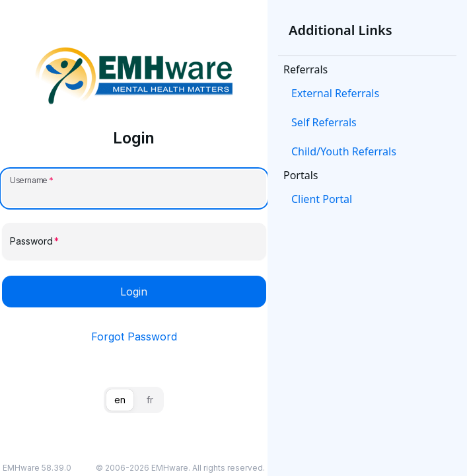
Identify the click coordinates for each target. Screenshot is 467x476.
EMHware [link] (170, 468)
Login (134, 292)
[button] (367, 93)
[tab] (120, 400)
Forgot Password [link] (134, 337)
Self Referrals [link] (324, 122)
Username (29, 180)
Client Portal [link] (322, 199)
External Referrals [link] (335, 93)
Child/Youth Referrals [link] (344, 151)
